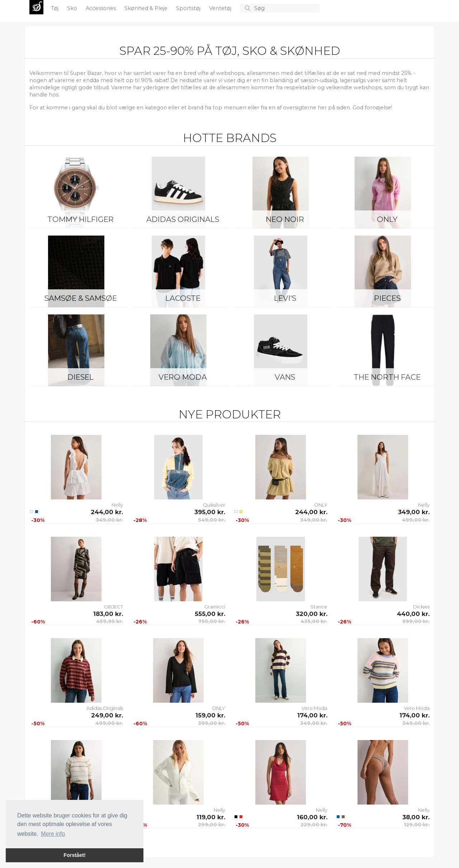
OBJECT (113, 607)
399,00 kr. (212, 723)
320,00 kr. (312, 614)
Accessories (101, 8)
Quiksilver (214, 505)
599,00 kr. (416, 621)
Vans (285, 377)
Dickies (421, 607)
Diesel (81, 377)
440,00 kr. (413, 614)
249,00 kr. (107, 715)
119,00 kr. (211, 817)
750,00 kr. (212, 621)
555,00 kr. (210, 614)
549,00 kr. (212, 520)
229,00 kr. (314, 825)
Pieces (387, 298)
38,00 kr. (416, 817)
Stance (319, 607)
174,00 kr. (312, 715)
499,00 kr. (416, 520)
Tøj (55, 8)
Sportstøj (189, 8)
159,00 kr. (210, 715)
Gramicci (215, 607)
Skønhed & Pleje (147, 8)
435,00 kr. (314, 621)
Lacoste (183, 298)
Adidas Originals (183, 219)
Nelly (117, 505)
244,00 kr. (107, 512)
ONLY (387, 219)
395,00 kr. (210, 512)
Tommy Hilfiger (81, 219)
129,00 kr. (417, 825)
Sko (73, 8)
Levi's (285, 298)
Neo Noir (285, 219)
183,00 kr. (108, 614)
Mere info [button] (53, 834)
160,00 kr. (312, 817)
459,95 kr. (110, 621)
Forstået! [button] (75, 855)
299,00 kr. (212, 825)
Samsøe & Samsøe (81, 298)
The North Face (387, 377)
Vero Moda (183, 377)
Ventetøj (221, 8)
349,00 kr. (109, 520)
